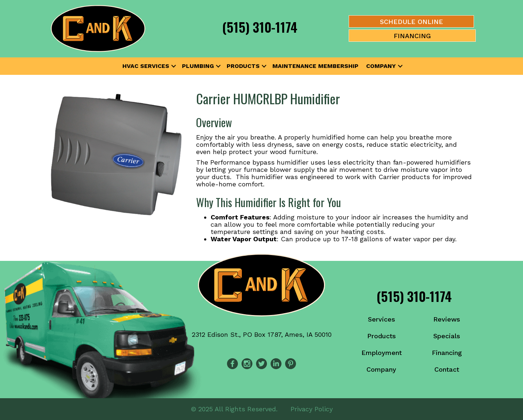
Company (381, 66)
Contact (447, 369)
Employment (382, 353)
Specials (447, 336)
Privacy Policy (312, 409)
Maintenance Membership (315, 66)
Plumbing (198, 66)
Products (243, 66)
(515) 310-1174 (260, 27)
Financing (447, 353)
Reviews (447, 319)
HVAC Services (146, 66)
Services (382, 319)
